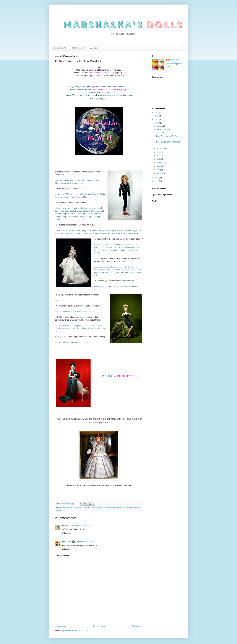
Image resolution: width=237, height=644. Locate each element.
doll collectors (68, 508)
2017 (157, 112)
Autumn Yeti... (162, 133)
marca (160, 166)
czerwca (160, 156)
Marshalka (67, 542)
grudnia (160, 126)
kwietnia (160, 163)
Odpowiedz (67, 533)
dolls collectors (79, 508)
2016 (157, 116)
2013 (157, 123)
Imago (65, 526)
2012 (157, 178)
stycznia (160, 173)
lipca (159, 152)
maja (159, 159)
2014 (157, 119)
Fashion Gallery (78, 48)
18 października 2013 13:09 (87, 542)
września (161, 149)
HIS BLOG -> (118, 376)
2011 (157, 181)
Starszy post (137, 626)
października (162, 130)
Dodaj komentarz (63, 555)
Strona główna (59, 48)
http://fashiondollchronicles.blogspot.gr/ (117, 508)
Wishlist (94, 48)
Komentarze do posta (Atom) (77, 631)
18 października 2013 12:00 (80, 526)
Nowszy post (61, 626)
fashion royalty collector (94, 508)
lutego (159, 170)
